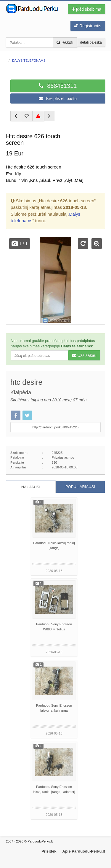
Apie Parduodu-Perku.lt (84, 851)
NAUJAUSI (31, 487)
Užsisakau (84, 355)
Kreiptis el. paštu (58, 98)
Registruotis (88, 26)
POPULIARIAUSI (80, 487)
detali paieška (91, 42)
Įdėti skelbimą (86, 9)
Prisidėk (49, 851)
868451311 (58, 86)
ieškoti (65, 42)
